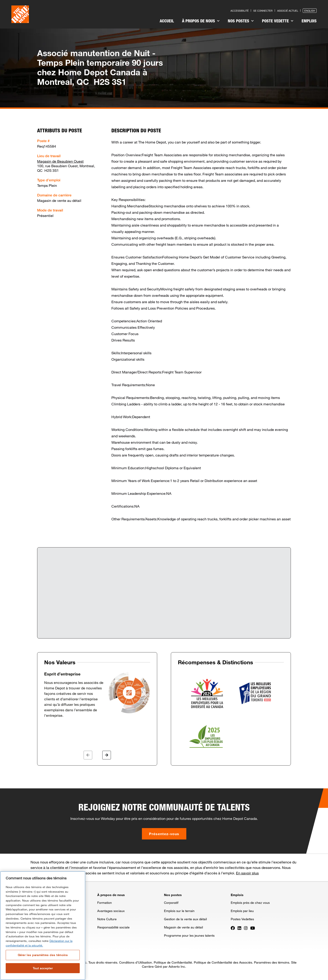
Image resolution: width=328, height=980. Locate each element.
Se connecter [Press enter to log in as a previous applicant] (263, 11)
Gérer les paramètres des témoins (43, 955)
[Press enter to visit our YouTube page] (253, 928)
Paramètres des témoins (272, 962)
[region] (43, 926)
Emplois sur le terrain (179, 911)
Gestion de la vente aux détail (185, 919)
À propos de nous (201, 21)
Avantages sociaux (111, 911)
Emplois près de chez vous (250, 903)
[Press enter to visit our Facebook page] (233, 928)
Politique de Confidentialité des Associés (223, 962)
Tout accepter (43, 968)
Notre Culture (107, 919)
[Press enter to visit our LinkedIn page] (239, 928)
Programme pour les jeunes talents (189, 935)
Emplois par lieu (242, 911)
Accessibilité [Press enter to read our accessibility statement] (240, 11)
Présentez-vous (164, 834)
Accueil (167, 21)
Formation (105, 903)
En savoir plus (247, 873)
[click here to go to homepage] (20, 14)
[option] (97, 695)
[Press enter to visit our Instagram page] (246, 928)
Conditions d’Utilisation (136, 962)
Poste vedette (278, 21)
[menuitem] (167, 21)
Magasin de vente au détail (183, 927)
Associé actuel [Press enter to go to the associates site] (288, 11)
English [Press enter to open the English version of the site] (310, 11)
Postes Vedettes (242, 919)
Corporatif (171, 903)
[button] (88, 755)
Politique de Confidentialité (173, 962)
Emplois (309, 21)
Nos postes (241, 21)
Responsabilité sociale (113, 927)
